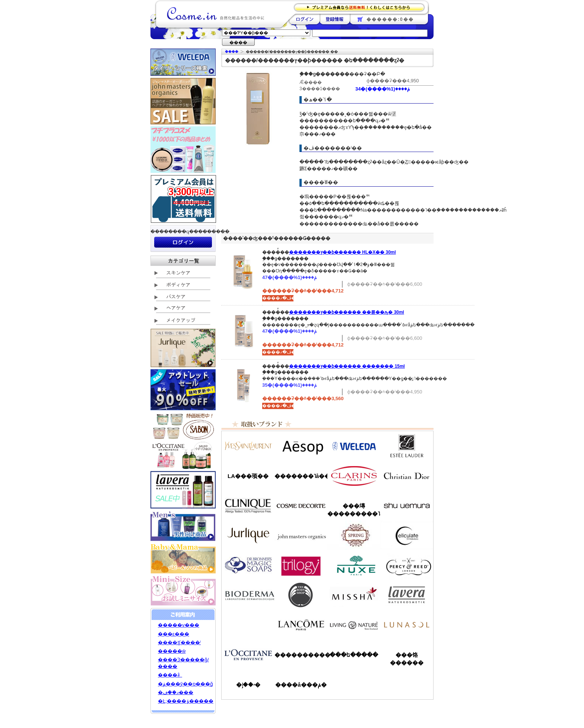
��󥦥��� (248, 625)
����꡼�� (248, 535)
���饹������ (407, 659)
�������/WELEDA (354, 446)
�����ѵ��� (179, 625)
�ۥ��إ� (248, 685)
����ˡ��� (248, 506)
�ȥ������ (301, 565)
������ (354, 476)
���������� (248, 655)
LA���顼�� (248, 476)
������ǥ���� (301, 506)
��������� (407, 595)
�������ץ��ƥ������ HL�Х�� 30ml (342, 252)
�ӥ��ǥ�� (248, 595)
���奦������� (407, 506)
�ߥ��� (354, 595)
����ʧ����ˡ (179, 642)
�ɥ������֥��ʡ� (248, 565)
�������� (304, 19)
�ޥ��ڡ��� (176, 692)
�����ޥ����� (301, 535)
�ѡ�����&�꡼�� (407, 565)
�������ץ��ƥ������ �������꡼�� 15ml (347, 366)
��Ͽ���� (335, 19)
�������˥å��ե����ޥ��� (301, 476)
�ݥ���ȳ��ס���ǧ (185, 684)
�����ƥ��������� (407, 446)
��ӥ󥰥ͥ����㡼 (354, 625)
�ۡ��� (232, 52)
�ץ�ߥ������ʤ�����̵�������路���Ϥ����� (361, 7)
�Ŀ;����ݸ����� (186, 701)
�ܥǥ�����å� (301, 595)
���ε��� (174, 634)
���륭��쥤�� (407, 535)
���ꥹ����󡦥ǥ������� (407, 476)
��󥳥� (301, 625)
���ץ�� (354, 535)
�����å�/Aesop (301, 446)
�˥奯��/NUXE (354, 565)
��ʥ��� (407, 625)
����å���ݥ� (301, 685)
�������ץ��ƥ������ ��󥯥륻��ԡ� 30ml (347, 312)
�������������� (248, 446)
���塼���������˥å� (354, 510)
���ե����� (354, 655)
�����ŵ (172, 651)
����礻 (170, 675)
